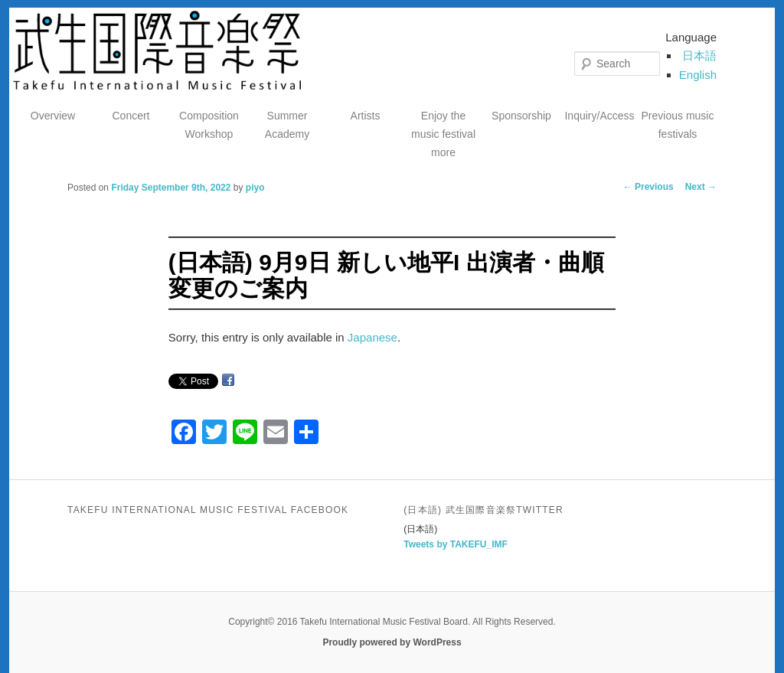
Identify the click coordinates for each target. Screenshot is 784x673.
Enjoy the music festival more (443, 134)
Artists (366, 116)
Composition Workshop (209, 125)
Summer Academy (287, 125)
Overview (53, 116)
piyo (255, 188)
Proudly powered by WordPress (392, 642)
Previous (648, 187)
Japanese (372, 337)
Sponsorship (521, 116)
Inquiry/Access (599, 116)
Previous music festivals (678, 125)
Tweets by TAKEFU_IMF (456, 544)
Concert (131, 116)
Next (701, 187)
